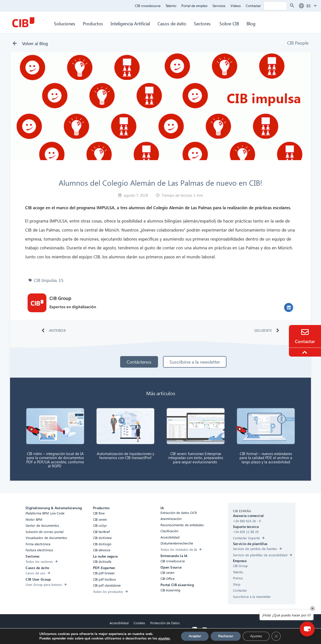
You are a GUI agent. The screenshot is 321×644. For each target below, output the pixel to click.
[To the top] (305, 352)
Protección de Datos (165, 623)
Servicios (219, 6)
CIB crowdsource (148, 6)
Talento (171, 6)
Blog (251, 23)
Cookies (139, 623)
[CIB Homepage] (23, 22)
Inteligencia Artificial (130, 23)
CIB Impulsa (45, 280)
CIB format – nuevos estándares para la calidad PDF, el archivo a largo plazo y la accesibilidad (266, 458)
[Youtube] (205, 629)
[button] (289, 307)
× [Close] (312, 608)
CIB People (298, 43)
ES (61, 280)
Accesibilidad (119, 623)
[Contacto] (305, 332)
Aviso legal (145, 634)
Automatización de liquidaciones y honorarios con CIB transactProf (126, 456)
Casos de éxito (172, 23)
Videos (236, 6)
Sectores (203, 23)
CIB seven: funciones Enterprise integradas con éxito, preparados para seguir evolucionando (196, 458)
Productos (93, 23)
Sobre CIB (229, 23)
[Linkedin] (195, 629)
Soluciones (65, 23)
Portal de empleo (194, 6)
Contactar (253, 6)
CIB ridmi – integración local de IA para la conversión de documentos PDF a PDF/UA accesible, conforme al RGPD (55, 460)
